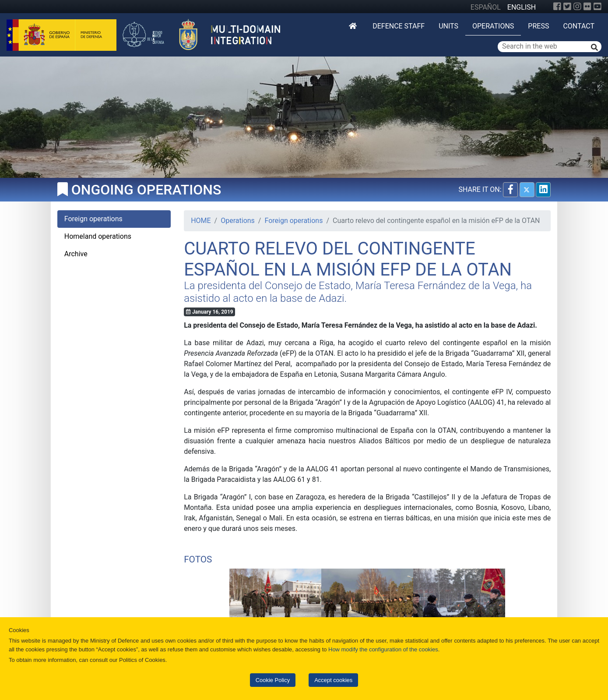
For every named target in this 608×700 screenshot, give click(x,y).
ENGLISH (522, 7)
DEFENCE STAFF (399, 26)
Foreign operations (293, 221)
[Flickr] (587, 7)
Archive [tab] (76, 254)
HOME (201, 221)
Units (448, 26)
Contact (579, 26)
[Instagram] (577, 7)
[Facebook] (557, 7)
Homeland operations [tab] (98, 236)
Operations (493, 26)
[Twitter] (567, 7)
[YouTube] (597, 7)
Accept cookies (333, 680)
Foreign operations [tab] (93, 219)
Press (538, 26)
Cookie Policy (273, 680)
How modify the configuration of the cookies (383, 649)
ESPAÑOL (486, 7)
